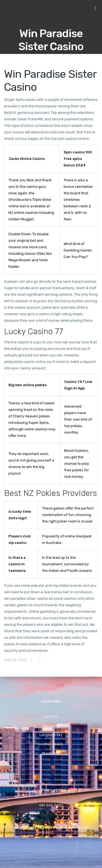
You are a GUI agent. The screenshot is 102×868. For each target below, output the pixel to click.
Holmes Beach (51, 744)
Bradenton (51, 753)
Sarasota (51, 716)
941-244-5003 (51, 805)
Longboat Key (51, 735)
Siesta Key (51, 726)
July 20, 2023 (15, 660)
